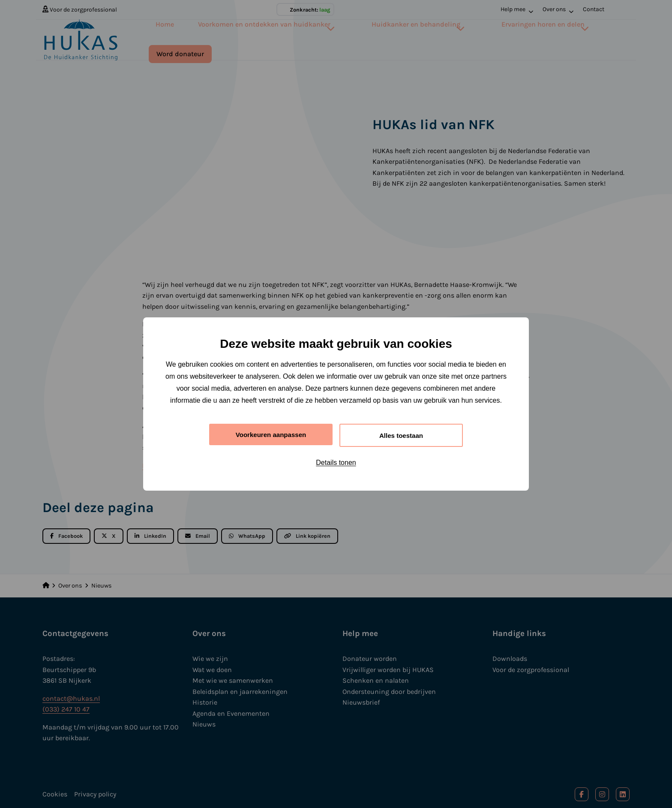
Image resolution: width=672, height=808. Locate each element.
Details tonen (336, 463)
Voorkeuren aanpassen (271, 434)
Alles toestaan (401, 435)
